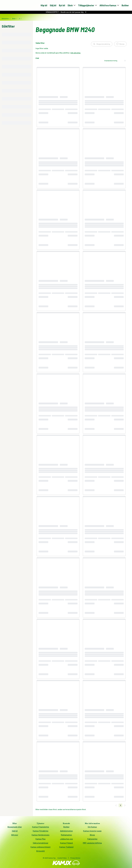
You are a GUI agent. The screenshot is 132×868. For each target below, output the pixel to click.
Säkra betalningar (41, 844)
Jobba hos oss (66, 840)
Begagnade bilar (15, 828)
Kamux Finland (66, 844)
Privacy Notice (75, 859)
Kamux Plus (41, 840)
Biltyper (15, 836)
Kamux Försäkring (41, 832)
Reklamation (66, 836)
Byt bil (62, 6)
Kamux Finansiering (41, 828)
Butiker (125, 6)
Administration (66, 832)
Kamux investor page (92, 832)
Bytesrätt (41, 852)
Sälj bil (53, 6)
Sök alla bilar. (76, 54)
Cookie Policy (62, 859)
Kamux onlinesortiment (41, 848)
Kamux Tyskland (66, 848)
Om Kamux (92, 828)
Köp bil (44, 6)
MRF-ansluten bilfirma (92, 844)
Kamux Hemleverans (41, 836)
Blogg (92, 836)
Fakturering (92, 840)
